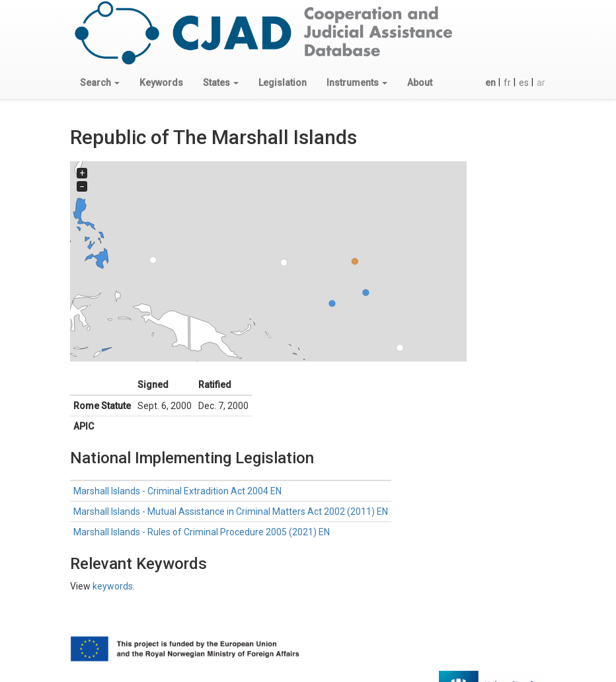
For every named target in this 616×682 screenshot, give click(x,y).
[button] (100, 83)
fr (507, 83)
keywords (113, 586)
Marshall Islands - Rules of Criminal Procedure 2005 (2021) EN (202, 532)
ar (541, 83)
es (524, 83)
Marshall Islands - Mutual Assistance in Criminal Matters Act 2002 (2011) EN (231, 511)
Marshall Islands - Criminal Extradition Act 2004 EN (177, 491)
